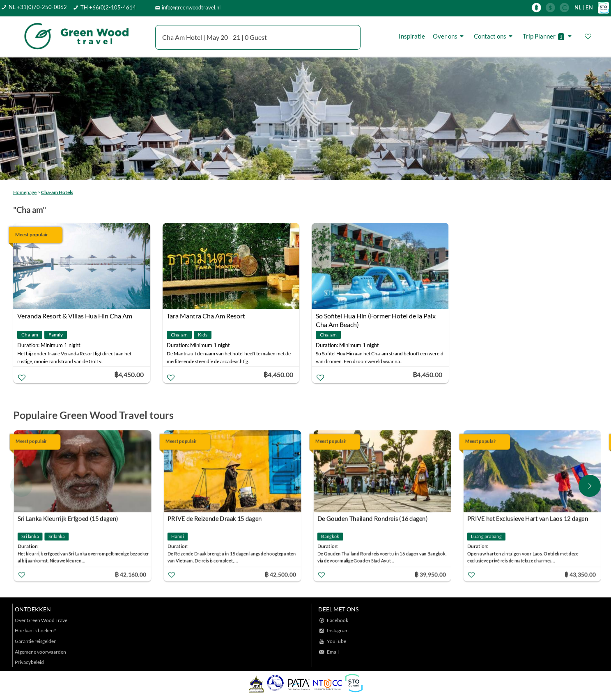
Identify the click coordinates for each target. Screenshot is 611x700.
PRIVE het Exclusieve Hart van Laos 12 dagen (528, 519)
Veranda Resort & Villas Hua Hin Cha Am (75, 316)
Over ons (449, 36)
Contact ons (494, 36)
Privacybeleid (29, 662)
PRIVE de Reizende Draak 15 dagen (215, 519)
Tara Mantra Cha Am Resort (206, 316)
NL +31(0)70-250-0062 (38, 7)
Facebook (338, 620)
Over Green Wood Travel (42, 620)
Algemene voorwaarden (40, 652)
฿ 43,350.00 (581, 574)
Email (333, 652)
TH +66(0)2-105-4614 (108, 7)
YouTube (337, 641)
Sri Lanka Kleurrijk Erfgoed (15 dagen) (68, 519)
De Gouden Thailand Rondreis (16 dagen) (373, 519)
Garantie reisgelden (36, 641)
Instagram (338, 630)
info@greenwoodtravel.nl (191, 7)
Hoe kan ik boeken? (35, 630)
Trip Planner (548, 36)
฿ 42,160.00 (131, 574)
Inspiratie (412, 36)
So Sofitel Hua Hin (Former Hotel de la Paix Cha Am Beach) (376, 317)
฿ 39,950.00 (431, 574)
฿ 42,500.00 (281, 574)
